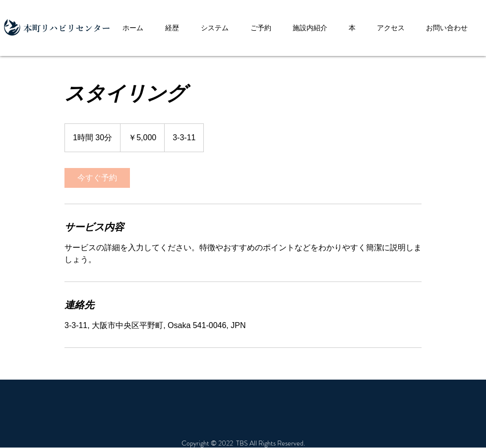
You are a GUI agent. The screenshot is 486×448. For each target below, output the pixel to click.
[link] (97, 178)
